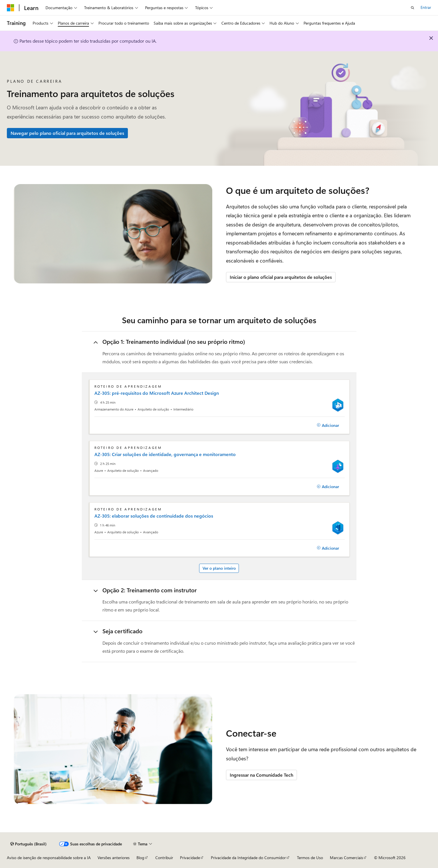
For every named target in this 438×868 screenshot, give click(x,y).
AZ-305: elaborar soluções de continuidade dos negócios (154, 516)
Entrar (426, 7)
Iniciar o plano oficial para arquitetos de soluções (281, 277)
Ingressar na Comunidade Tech (261, 775)
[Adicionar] (328, 425)
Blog (140, 858)
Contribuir (164, 858)
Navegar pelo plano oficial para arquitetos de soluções (67, 133)
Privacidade (190, 858)
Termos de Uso (310, 858)
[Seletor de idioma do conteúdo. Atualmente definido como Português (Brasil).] (28, 844)
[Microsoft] (11, 8)
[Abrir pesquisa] (413, 8)
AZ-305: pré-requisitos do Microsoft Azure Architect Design (157, 393)
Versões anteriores (114, 858)
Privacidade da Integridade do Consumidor (248, 858)
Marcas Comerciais (346, 858)
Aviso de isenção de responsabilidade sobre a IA (49, 858)
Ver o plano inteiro (219, 568)
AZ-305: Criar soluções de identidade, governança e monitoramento (165, 454)
